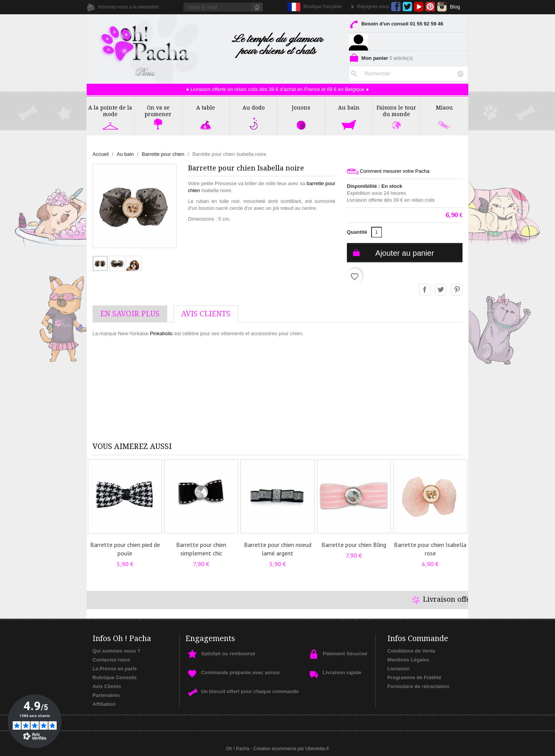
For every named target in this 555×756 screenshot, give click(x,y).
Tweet (441, 290)
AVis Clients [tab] (206, 314)
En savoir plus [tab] (130, 314)
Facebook (396, 7)
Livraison (399, 669)
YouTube (419, 7)
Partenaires (106, 695)
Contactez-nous (111, 660)
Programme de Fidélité (414, 678)
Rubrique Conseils (115, 678)
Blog (455, 7)
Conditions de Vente (411, 651)
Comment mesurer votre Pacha (388, 171)
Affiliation (104, 704)
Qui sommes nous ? (116, 651)
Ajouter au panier (405, 253)
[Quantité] (377, 232)
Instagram (442, 7)
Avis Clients (107, 686)
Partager (425, 290)
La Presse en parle (115, 669)
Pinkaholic (161, 333)
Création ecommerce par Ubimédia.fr (291, 749)
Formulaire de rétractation (418, 686)
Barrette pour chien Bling (354, 545)
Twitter (407, 7)
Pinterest (430, 7)
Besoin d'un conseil (396, 25)
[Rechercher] (409, 72)
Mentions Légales (408, 660)
